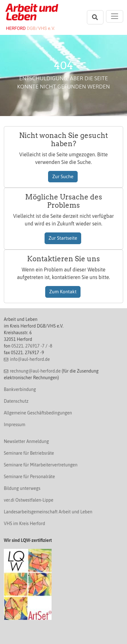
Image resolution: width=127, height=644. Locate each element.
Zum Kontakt (63, 292)
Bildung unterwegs (22, 488)
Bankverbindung (20, 389)
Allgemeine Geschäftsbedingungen (38, 413)
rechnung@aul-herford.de (35, 371)
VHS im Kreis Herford (25, 524)
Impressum (14, 425)
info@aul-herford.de (30, 359)
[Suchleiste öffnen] (95, 17)
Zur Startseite (63, 238)
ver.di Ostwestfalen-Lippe (29, 500)
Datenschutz (16, 401)
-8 (50, 346)
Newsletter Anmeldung (26, 441)
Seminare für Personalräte (29, 477)
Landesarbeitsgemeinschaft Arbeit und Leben (48, 512)
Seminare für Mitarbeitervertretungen (41, 465)
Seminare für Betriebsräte (29, 453)
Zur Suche (63, 176)
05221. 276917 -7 (28, 346)
